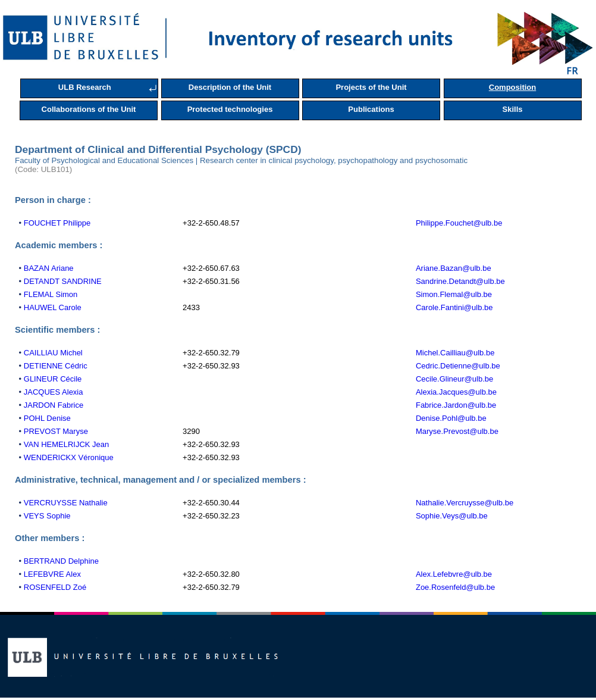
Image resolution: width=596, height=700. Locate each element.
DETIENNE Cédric (56, 366)
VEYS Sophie (47, 516)
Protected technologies (230, 109)
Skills (513, 109)
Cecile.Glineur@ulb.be (454, 379)
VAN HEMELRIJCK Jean (67, 444)
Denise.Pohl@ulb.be (451, 418)
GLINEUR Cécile (53, 379)
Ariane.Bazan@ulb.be (454, 268)
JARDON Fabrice (54, 405)
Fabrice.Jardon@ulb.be (456, 405)
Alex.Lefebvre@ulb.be (454, 574)
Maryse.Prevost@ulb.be (457, 431)
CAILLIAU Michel (53, 353)
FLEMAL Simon (51, 294)
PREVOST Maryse (56, 431)
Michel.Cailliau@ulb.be (455, 353)
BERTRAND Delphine (61, 561)
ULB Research (85, 87)
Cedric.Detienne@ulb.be (458, 366)
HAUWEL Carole (53, 307)
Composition (512, 87)
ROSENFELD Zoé (55, 587)
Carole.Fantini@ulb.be (454, 307)
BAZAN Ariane (49, 268)
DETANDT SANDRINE (63, 281)
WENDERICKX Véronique (69, 457)
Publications (371, 109)
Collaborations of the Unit (89, 109)
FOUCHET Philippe (57, 223)
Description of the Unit (230, 87)
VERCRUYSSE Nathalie (66, 503)
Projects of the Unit (371, 87)
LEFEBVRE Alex (52, 574)
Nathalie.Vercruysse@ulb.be (465, 503)
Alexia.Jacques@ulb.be (456, 392)
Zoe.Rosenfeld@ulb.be (455, 587)
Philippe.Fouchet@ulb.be (459, 223)
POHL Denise (47, 418)
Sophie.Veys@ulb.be (452, 516)
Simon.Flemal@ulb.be (454, 294)
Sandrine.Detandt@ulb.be (460, 281)
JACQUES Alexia (54, 392)
